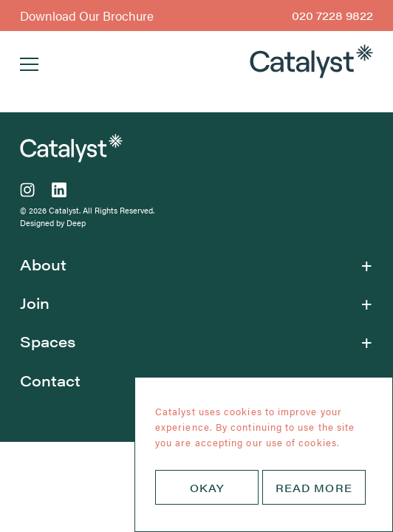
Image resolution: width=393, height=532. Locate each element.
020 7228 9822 (332, 15)
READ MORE (314, 487)
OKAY (207, 487)
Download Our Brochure (87, 16)
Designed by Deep (53, 223)
